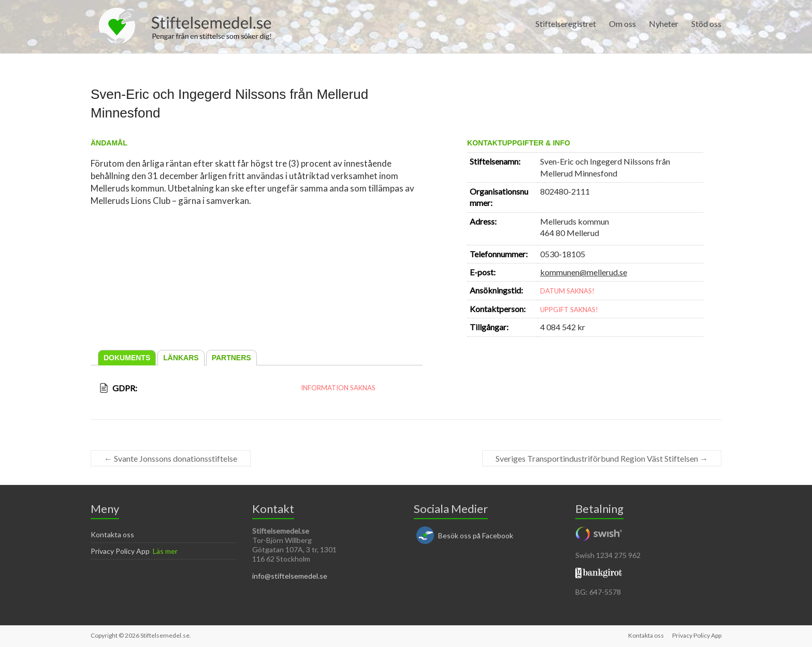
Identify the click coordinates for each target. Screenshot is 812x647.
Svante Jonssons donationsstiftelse (171, 458)
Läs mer (165, 551)
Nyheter (664, 24)
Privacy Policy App (120, 551)
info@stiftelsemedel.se (290, 576)
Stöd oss (706, 24)
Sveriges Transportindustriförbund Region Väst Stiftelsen (602, 458)
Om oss (622, 24)
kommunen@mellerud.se (584, 272)
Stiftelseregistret (566, 24)
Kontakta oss (112, 534)
